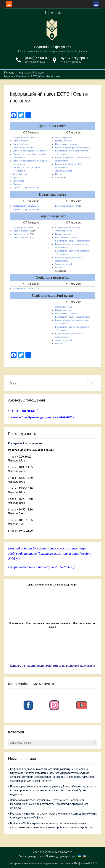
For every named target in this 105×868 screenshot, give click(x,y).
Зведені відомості (21, 174)
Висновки (17, 184)
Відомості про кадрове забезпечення (30, 151)
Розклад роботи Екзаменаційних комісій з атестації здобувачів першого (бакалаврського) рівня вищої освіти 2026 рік (50, 553)
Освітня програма (21, 141)
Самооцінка (18, 181)
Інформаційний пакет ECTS (26, 206)
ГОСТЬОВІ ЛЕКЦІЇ (24, 411)
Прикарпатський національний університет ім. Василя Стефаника (48, 863)
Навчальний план (21, 144)
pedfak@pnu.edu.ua (35, 62)
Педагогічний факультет (53, 47)
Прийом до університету (61, 856)
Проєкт (16, 177)
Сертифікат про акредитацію (26, 187)
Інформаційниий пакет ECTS (26, 137)
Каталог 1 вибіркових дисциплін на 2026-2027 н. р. (44, 417)
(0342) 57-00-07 (37, 58)
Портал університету (31, 856)
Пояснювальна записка (24, 147)
